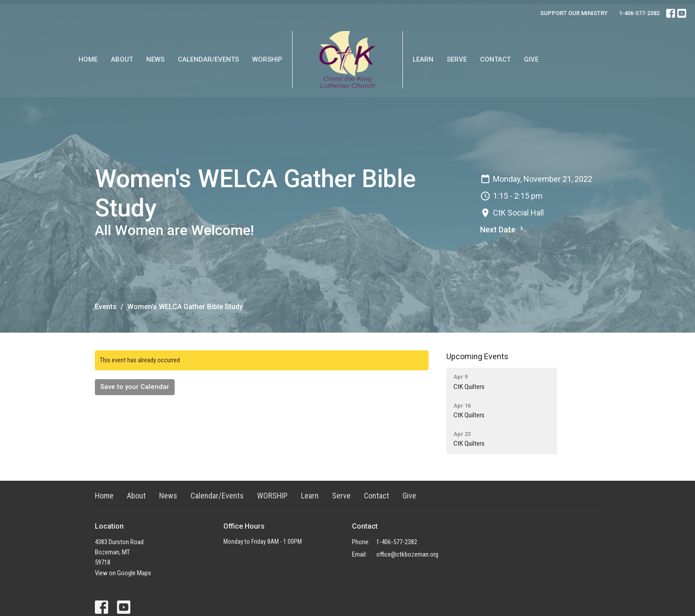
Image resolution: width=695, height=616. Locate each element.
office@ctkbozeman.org (407, 554)
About (122, 59)
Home (88, 59)
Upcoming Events (477, 356)
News (155, 59)
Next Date (503, 229)
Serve (457, 59)
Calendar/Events (208, 59)
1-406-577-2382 (639, 13)
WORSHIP (267, 59)
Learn (423, 59)
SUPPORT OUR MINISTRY (574, 13)
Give (531, 59)
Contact (495, 59)
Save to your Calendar (135, 387)
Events (106, 307)
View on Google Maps (123, 573)
